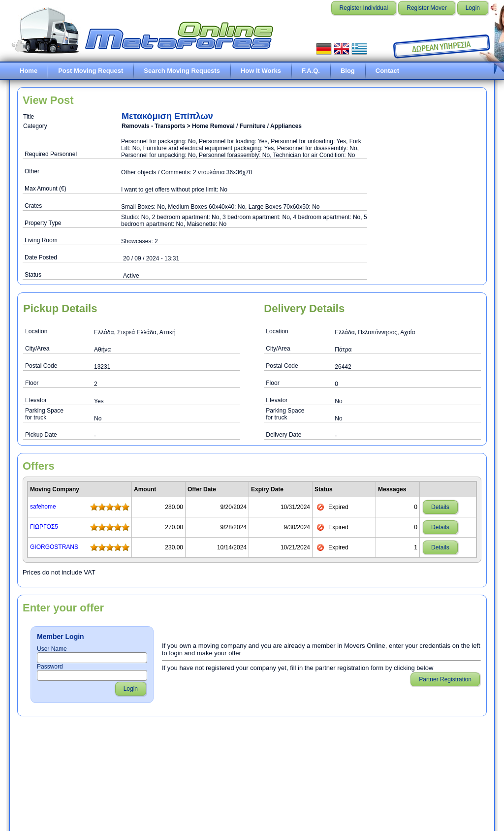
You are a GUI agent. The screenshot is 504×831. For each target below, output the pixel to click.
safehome (43, 507)
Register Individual (364, 8)
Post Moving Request (91, 71)
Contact (387, 71)
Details (440, 507)
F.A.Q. (311, 71)
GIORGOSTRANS (54, 547)
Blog (348, 71)
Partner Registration (445, 679)
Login (473, 8)
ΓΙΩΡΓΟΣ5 (44, 527)
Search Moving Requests (182, 71)
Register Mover (426, 8)
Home (29, 71)
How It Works (261, 71)
